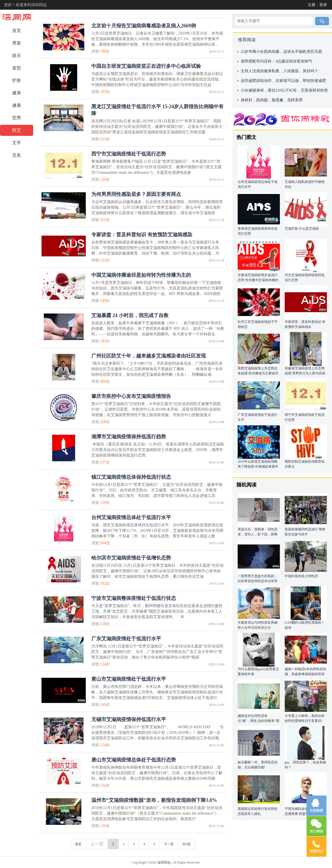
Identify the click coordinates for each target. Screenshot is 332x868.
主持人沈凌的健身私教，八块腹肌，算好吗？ (279, 71)
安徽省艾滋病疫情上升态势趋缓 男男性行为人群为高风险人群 (305, 373)
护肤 (17, 80)
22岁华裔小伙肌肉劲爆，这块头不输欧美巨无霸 (281, 52)
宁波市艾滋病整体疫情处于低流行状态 (134, 598)
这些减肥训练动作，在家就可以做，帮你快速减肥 (283, 81)
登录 (323, 5)
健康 (17, 105)
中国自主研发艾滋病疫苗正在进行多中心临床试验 (146, 66)
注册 (312, 5)
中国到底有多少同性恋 (301, 576)
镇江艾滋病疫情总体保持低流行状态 (131, 477)
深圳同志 (164, 862)
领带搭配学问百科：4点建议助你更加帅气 (277, 61)
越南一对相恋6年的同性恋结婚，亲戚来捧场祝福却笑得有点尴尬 (305, 674)
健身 (17, 93)
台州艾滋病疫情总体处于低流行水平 (131, 517)
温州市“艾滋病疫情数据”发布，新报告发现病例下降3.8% (154, 800)
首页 (17, 31)
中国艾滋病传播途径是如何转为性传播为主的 (141, 275)
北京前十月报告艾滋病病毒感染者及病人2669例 (144, 26)
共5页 (186, 844)
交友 (17, 155)
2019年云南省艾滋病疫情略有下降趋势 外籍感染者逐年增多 (258, 467)
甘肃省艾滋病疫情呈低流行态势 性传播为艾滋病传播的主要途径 (258, 280)
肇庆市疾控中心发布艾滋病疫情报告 (131, 396)
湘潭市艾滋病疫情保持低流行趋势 (129, 437)
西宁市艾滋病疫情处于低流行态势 (129, 154)
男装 (17, 43)
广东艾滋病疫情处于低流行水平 (126, 639)
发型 (17, 68)
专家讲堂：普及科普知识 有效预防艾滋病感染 (142, 235)
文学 (17, 143)
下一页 (169, 844)
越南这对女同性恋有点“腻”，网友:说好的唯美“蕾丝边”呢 (259, 721)
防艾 (17, 130)
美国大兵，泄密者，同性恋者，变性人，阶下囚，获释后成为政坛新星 (258, 534)
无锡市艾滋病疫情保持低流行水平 (129, 719)
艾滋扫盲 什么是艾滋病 (302, 229)
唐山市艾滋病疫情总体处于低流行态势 (134, 760)
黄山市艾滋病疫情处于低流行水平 (129, 679)
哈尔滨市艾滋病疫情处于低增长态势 (131, 558)
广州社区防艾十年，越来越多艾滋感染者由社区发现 (149, 356)
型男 (17, 118)
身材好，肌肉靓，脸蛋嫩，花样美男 (272, 100)
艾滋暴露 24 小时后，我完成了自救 (130, 315)
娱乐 (17, 55)
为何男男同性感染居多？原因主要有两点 (136, 194)
